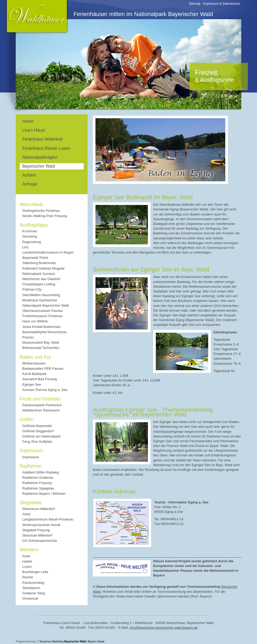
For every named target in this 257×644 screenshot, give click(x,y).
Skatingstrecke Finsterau (41, 211)
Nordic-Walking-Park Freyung (45, 216)
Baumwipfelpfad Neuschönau (44, 332)
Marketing (58, 642)
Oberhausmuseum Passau (42, 311)
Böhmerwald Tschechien (41, 348)
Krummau (30, 231)
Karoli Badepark (34, 374)
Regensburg (32, 242)
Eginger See (32, 385)
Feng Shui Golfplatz (37, 442)
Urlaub (101, 642)
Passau (28, 337)
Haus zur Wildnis (35, 321)
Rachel (28, 577)
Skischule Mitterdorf (37, 535)
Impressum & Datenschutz (221, 4)
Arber (26, 514)
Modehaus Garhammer (40, 300)
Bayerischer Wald (75, 642)
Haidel (27, 561)
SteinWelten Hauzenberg (41, 295)
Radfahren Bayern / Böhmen (44, 494)
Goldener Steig (34, 593)
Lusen (27, 567)
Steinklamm (31, 588)
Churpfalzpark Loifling (39, 284)
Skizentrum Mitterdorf (39, 509)
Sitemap (195, 4)
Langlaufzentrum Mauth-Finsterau (48, 519)
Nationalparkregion (40, 157)
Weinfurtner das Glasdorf (41, 279)
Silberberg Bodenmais (39, 263)
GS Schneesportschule (40, 541)
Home (28, 121)
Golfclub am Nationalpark (41, 436)
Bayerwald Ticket (35, 258)
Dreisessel (30, 598)
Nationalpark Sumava (39, 274)
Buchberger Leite (35, 572)
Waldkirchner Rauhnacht (41, 410)
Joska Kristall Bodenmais (41, 327)
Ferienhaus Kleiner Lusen (46, 148)
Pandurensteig (33, 583)
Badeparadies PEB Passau (43, 369)
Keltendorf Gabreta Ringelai (43, 268)
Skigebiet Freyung (36, 530)
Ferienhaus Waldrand (42, 139)
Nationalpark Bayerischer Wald (46, 305)
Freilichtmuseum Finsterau (42, 316)
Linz (25, 247)
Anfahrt (29, 175)
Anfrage (30, 184)
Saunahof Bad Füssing (40, 379)
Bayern (92, 642)
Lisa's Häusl (34, 130)
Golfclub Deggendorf (38, 431)
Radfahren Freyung (37, 483)
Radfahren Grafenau (38, 478)
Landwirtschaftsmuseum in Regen (48, 252)
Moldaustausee (34, 363)
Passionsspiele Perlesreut (42, 405)
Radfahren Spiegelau (38, 488)
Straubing (30, 236)
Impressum (31, 457)
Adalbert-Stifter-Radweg (41, 472)
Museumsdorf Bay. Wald (41, 342)
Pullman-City (32, 289)
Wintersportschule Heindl (41, 525)
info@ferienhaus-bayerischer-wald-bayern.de (164, 628)
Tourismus (45, 642)
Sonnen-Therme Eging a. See (45, 390)
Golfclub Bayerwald (37, 426)
